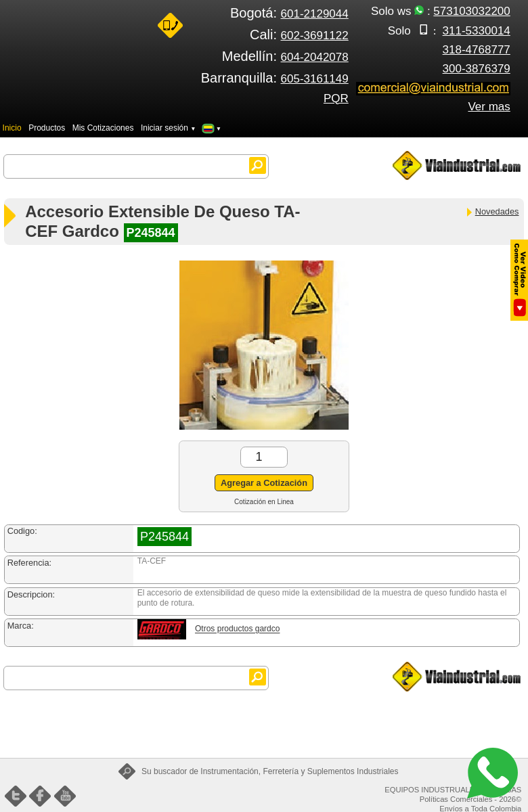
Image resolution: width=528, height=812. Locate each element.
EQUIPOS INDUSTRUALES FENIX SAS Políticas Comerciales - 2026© (453, 794)
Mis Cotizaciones (103, 128)
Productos (47, 128)
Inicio (12, 128)
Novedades (492, 211)
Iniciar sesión (169, 128)
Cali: (299, 35)
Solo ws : (441, 11)
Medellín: (285, 56)
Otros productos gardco (237, 629)
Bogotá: (289, 13)
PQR (336, 98)
